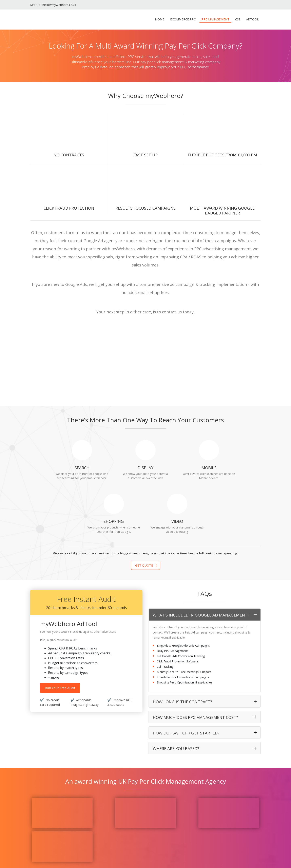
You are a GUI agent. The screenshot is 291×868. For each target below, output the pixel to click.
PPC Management (215, 19)
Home (160, 19)
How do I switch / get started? (186, 683)
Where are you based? (176, 698)
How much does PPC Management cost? (195, 667)
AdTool (252, 19)
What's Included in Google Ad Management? (201, 565)
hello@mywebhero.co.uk (59, 5)
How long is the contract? (182, 651)
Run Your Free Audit (60, 638)
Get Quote (144, 515)
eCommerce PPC (183, 19)
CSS (238, 19)
